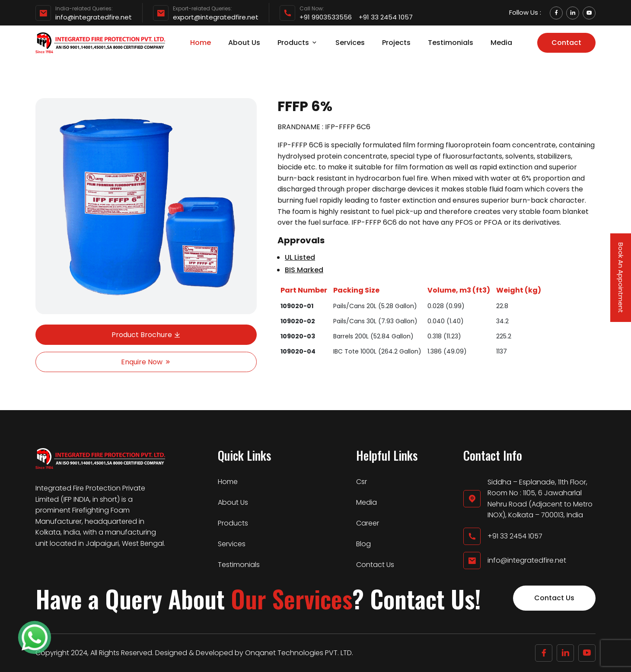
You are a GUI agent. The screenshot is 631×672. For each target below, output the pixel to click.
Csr (362, 482)
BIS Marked (304, 270)
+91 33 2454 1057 (386, 17)
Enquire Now (146, 362)
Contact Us (375, 565)
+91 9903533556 (326, 17)
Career (368, 523)
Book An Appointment (621, 278)
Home (201, 43)
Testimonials (451, 43)
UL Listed (300, 257)
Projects (396, 43)
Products (298, 43)
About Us (244, 43)
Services (350, 43)
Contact (566, 43)
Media (501, 43)
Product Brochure (146, 335)
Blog (363, 544)
